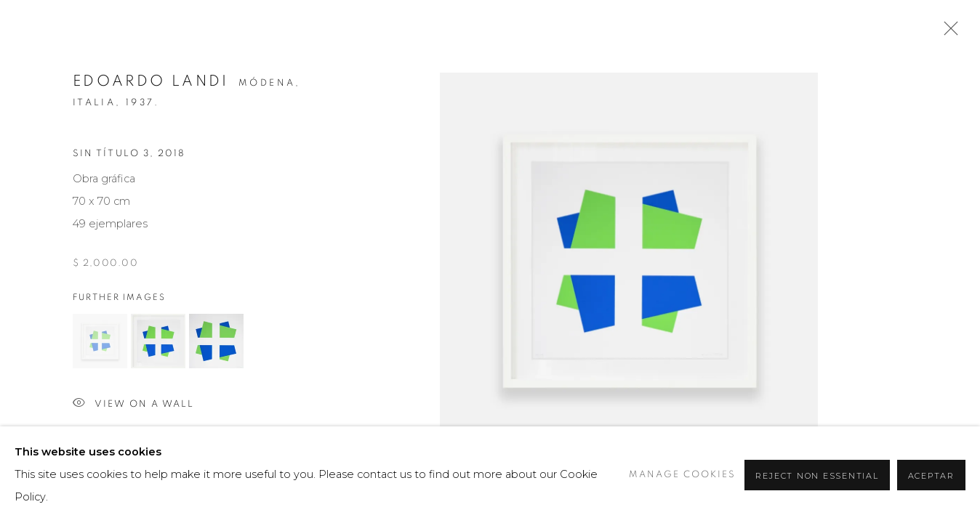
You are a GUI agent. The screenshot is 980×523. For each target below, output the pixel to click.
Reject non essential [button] (817, 476)
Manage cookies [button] (682, 475)
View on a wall (133, 404)
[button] (100, 341)
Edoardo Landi (151, 81)
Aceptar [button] (931, 476)
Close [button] (947, 33)
